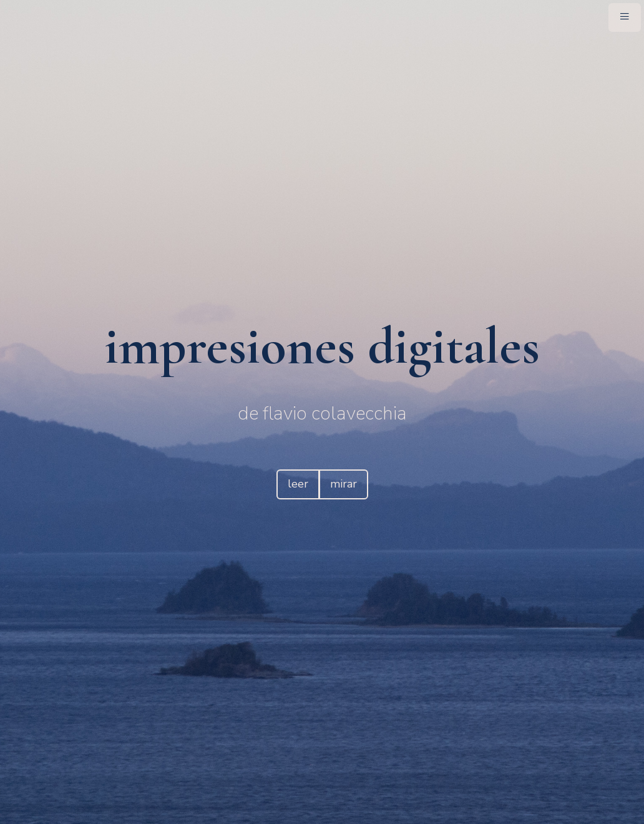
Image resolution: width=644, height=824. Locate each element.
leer (298, 484)
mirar (344, 484)
